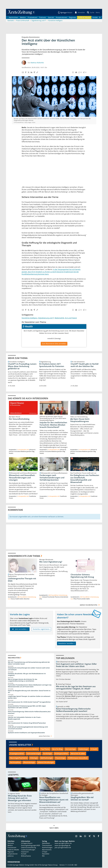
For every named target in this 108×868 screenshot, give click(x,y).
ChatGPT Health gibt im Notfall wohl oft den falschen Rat (85, 365)
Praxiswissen (33, 18)
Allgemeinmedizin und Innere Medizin (24, 749)
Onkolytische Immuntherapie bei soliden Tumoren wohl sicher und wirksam (29, 669)
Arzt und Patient (71, 318)
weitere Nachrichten (45, 736)
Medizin (23, 18)
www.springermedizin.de (63, 844)
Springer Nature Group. (50, 865)
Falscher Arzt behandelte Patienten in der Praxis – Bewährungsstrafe (25, 719)
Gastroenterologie (33, 754)
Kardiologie (47, 754)
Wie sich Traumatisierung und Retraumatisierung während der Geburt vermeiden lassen (29, 663)
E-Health (94, 749)
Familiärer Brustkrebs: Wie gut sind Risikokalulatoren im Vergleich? (27, 675)
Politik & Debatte (84, 18)
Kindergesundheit (61, 754)
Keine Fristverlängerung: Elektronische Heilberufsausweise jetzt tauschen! (29, 713)
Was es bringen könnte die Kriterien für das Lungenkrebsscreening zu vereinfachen (23, 680)
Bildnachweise (26, 856)
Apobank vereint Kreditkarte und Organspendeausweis (26, 733)
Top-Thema (45, 749)
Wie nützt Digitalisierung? (51, 562)
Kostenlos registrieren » (42, 629)
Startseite (11, 844)
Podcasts (43, 18)
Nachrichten (13, 18)
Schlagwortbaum (27, 844)
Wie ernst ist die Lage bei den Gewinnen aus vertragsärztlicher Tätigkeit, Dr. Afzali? (76, 688)
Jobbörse (11, 856)
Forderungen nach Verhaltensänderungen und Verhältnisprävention (52, 478)
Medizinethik (59, 318)
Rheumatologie (29, 763)
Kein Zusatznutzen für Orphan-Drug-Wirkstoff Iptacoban (27, 723)
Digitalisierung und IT (46, 318)
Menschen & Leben (78, 754)
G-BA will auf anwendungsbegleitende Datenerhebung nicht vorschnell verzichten (28, 728)
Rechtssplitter (15, 763)
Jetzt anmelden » (20, 629)
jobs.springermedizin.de (63, 848)
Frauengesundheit (17, 754)
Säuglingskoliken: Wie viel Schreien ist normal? (82, 799)
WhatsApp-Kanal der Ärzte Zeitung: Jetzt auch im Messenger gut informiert (20, 799)
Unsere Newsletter (20, 745)
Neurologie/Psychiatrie (19, 758)
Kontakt (24, 854)
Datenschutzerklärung (28, 848)
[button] (98, 13)
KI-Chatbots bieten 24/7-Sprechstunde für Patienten (52, 365)
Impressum (25, 852)
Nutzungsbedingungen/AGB (30, 846)
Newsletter (46, 854)
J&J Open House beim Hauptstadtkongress (80, 421)
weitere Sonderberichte (90, 605)
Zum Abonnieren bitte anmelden (54, 344)
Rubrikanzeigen (47, 848)
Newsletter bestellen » (66, 644)
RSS (43, 856)
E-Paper (45, 852)
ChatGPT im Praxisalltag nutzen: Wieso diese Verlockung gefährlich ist (22, 367)
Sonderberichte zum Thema (24, 556)
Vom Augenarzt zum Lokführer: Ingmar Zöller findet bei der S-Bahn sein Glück (76, 666)
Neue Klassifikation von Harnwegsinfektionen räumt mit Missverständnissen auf (54, 800)
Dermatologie (71, 749)
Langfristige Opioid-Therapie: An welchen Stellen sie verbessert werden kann (29, 698)
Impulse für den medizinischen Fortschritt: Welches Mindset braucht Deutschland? (53, 425)
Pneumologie (60, 758)
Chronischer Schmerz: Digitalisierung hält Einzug (82, 576)
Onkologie (34, 758)
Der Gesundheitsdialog (19, 419)
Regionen (73, 18)
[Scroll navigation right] (100, 18)
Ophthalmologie (46, 758)
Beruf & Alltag (57, 749)
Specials (51, 18)
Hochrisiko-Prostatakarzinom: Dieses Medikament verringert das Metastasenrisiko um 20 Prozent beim (30, 686)
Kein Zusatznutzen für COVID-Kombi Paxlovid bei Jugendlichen (29, 702)
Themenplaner (47, 846)
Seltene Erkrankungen (46, 763)
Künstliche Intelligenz (30, 318)
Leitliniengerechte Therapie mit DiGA (22, 580)
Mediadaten (46, 844)
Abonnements (47, 850)
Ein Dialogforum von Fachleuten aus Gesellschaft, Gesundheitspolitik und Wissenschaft (85, 479)
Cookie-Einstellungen (28, 850)
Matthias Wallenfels (37, 63)
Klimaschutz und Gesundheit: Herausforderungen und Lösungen (22, 478)
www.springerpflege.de (62, 846)
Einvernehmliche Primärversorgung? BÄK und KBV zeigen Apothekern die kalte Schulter (27, 707)
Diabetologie (83, 749)
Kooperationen (62, 18)
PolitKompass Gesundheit (78, 758)
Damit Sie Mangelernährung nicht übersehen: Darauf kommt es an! (29, 692)
